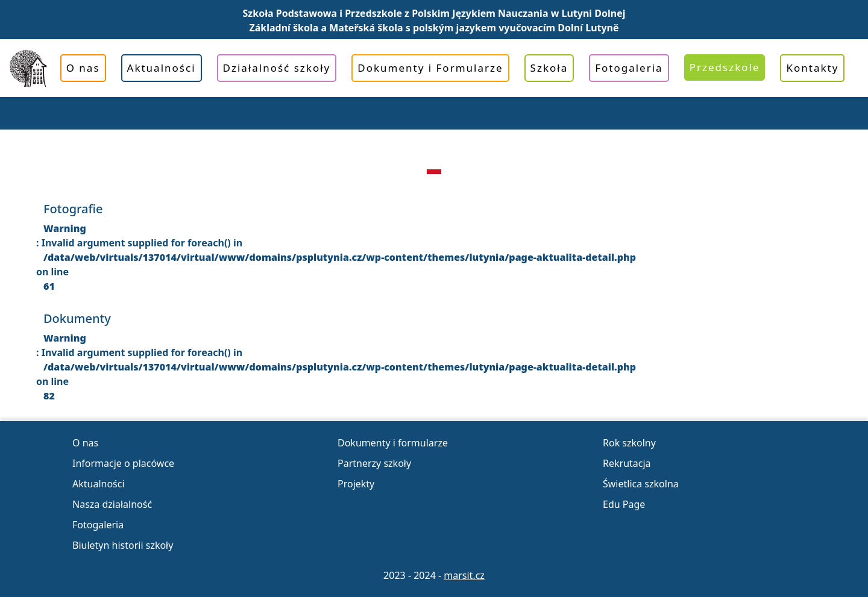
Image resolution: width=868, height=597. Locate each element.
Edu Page (624, 504)
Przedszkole (725, 67)
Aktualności (162, 68)
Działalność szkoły (277, 68)
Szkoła (549, 68)
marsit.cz (464, 575)
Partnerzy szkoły (374, 463)
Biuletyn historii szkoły (123, 545)
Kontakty (812, 68)
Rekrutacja (627, 463)
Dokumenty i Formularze (430, 68)
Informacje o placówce (123, 463)
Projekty (356, 484)
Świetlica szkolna (641, 484)
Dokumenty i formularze (393, 443)
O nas (83, 68)
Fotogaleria (629, 68)
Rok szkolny (629, 443)
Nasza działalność (112, 504)
